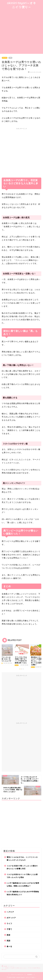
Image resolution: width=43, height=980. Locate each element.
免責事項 (30, 975)
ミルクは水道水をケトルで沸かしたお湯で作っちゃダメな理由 (22, 876)
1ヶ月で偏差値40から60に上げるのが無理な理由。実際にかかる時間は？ (23, 885)
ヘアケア (10, 912)
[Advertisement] (21, 31)
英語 (8, 941)
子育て (9, 929)
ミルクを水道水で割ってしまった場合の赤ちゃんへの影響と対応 (22, 867)
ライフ (5, 58)
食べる (9, 946)
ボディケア (11, 918)
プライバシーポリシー (17, 975)
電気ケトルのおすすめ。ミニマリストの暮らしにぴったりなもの (22, 859)
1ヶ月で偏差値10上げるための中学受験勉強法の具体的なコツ (23, 893)
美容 (8, 935)
